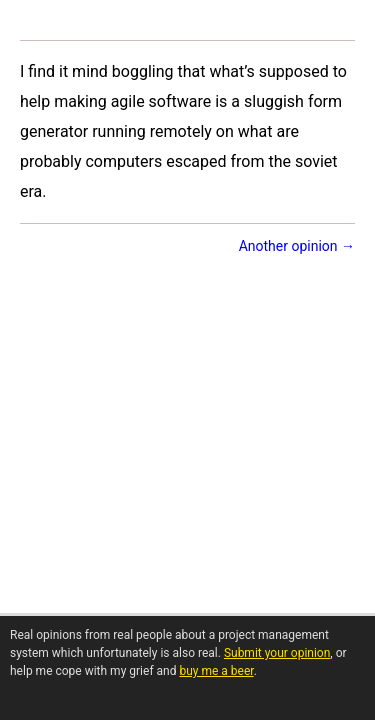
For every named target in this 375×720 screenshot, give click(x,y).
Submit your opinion (277, 653)
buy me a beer (216, 671)
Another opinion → (297, 246)
